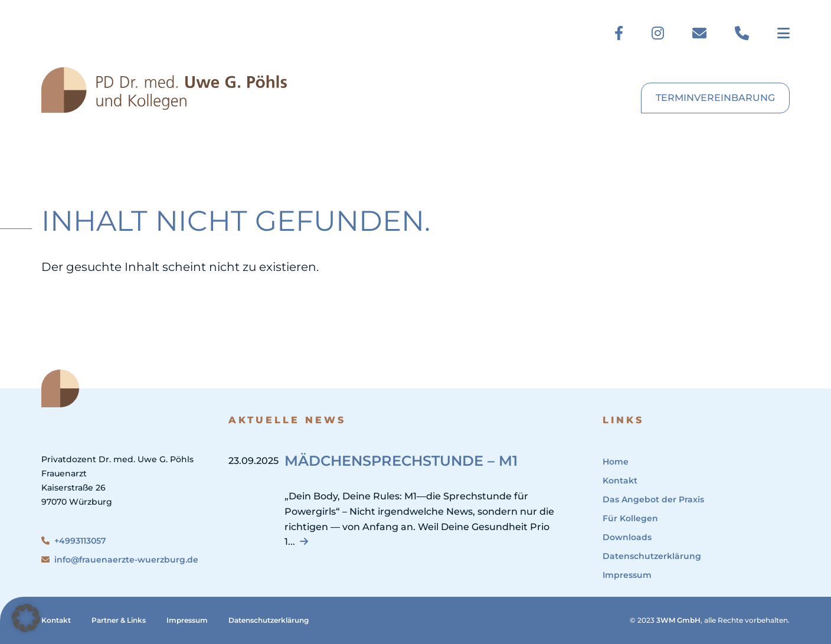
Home (616, 462)
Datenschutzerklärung (652, 556)
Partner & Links (119, 620)
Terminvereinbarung (715, 98)
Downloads (627, 537)
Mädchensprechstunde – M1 (401, 461)
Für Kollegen (630, 518)
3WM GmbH (678, 620)
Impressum (627, 575)
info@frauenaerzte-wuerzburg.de (120, 560)
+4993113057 (74, 541)
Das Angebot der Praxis (653, 499)
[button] (26, 618)
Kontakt (620, 480)
